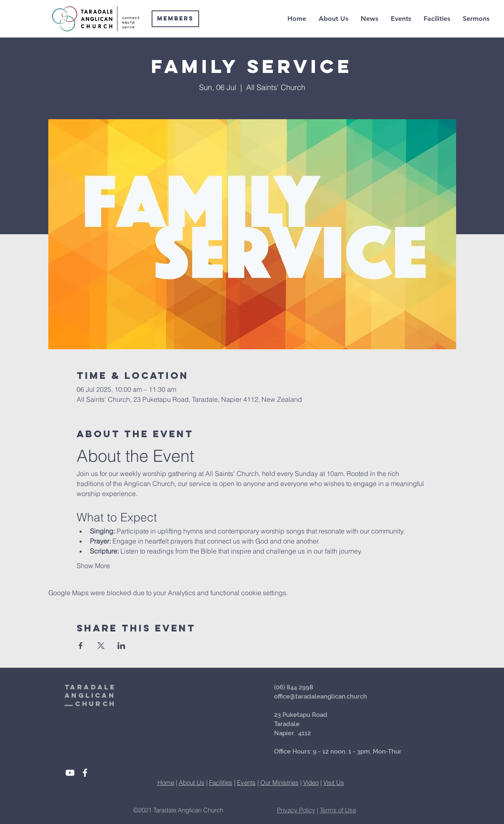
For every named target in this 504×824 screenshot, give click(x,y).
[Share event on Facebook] (81, 646)
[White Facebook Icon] (85, 773)
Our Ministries (279, 783)
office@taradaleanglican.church (321, 696)
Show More (93, 566)
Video (311, 783)
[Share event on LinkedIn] (121, 646)
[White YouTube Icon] (70, 773)
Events (246, 783)
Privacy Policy (296, 810)
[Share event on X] (101, 646)
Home (166, 783)
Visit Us (334, 783)
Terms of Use (338, 810)
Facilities (221, 783)
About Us (192, 783)
